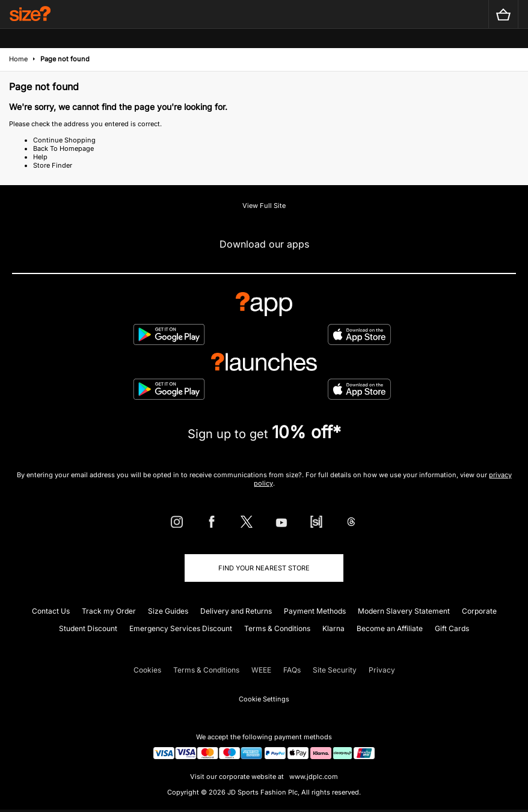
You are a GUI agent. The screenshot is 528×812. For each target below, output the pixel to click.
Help (40, 157)
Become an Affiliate (390, 628)
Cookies (147, 670)
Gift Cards (452, 628)
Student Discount (88, 628)
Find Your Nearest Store (264, 568)
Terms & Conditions (277, 628)
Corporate (479, 611)
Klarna (333, 628)
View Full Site (264, 206)
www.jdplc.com (313, 777)
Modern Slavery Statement (404, 611)
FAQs (292, 670)
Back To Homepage (63, 148)
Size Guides (168, 611)
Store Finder (53, 165)
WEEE (261, 670)
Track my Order (109, 611)
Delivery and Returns (236, 611)
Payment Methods (315, 611)
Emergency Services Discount (181, 628)
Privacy (382, 670)
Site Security (335, 670)
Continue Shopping (64, 140)
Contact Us (51, 611)
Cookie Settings (264, 699)
